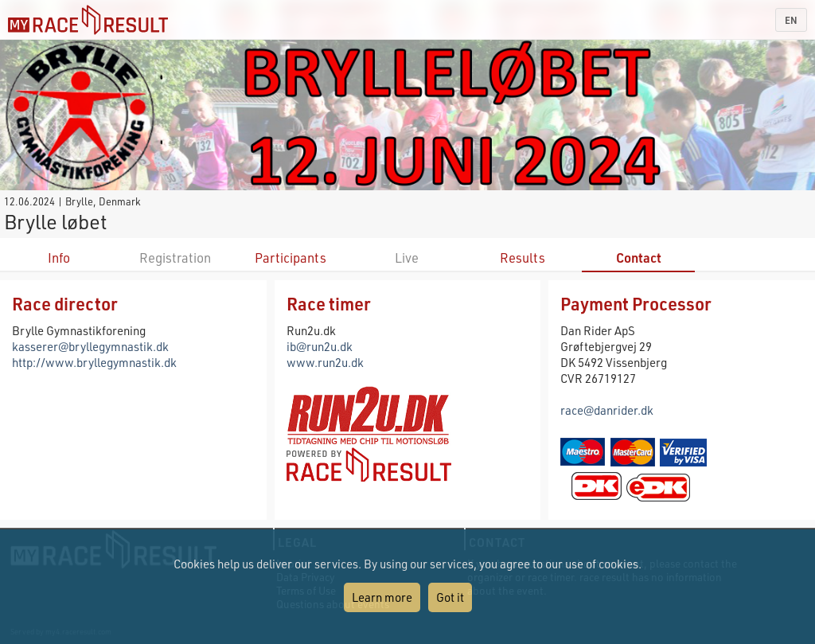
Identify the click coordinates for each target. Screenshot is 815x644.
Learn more (382, 597)
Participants (291, 258)
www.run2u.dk (325, 362)
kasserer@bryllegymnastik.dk (90, 346)
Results (523, 258)
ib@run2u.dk (320, 346)
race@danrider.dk (607, 410)
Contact (639, 258)
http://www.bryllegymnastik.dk (94, 362)
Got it (450, 597)
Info (59, 258)
